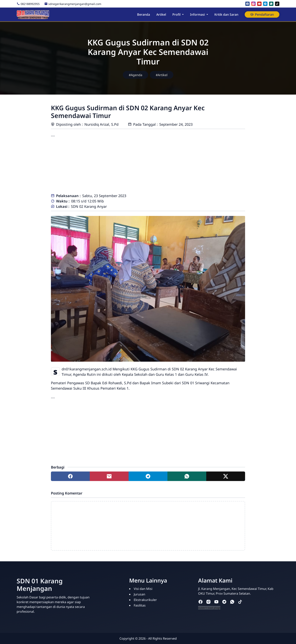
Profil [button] (176, 14)
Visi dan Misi (143, 589)
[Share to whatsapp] (187, 476)
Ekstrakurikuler (145, 600)
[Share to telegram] (148, 476)
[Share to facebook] (70, 476)
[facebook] (247, 4)
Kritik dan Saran (226, 14)
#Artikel (162, 75)
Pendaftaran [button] (262, 14)
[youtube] (259, 4)
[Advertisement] (148, 165)
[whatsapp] (271, 4)
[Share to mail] (109, 476)
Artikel (161, 14)
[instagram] (253, 4)
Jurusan (139, 594)
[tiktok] (277, 4)
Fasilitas (140, 605)
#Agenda (136, 75)
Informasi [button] (197, 14)
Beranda (144, 14)
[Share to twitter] (226, 476)
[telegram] (265, 4)
